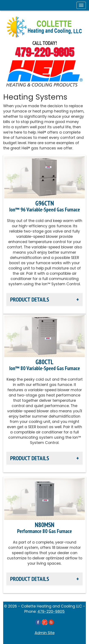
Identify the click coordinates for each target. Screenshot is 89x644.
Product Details (30, 299)
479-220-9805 (45, 52)
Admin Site (45, 633)
